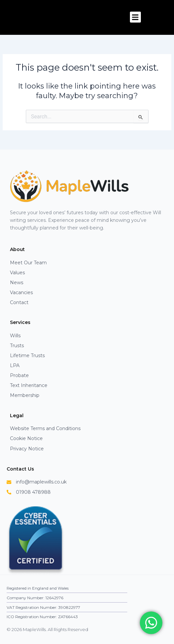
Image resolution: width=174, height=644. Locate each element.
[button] (135, 17)
